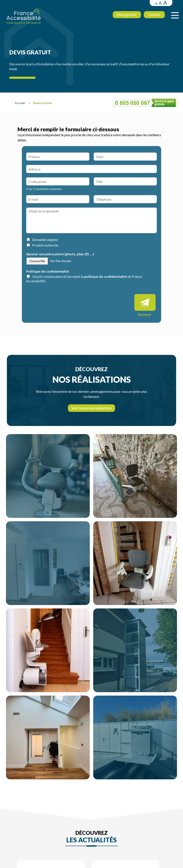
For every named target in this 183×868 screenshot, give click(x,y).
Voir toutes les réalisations (91, 408)
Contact (153, 15)
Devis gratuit (126, 15)
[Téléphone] (125, 199)
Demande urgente (45, 240)
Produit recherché (45, 245)
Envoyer (145, 314)
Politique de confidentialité (49, 271)
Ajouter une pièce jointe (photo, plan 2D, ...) (60, 254)
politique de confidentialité (105, 276)
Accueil (20, 103)
